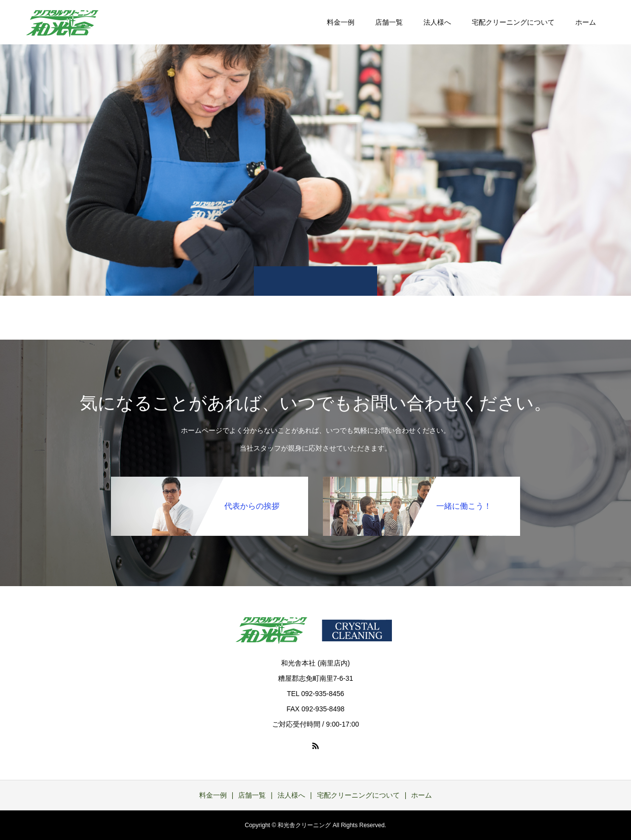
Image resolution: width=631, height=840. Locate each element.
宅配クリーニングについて (513, 22)
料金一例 (341, 22)
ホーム (586, 22)
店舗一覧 (389, 22)
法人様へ (437, 22)
